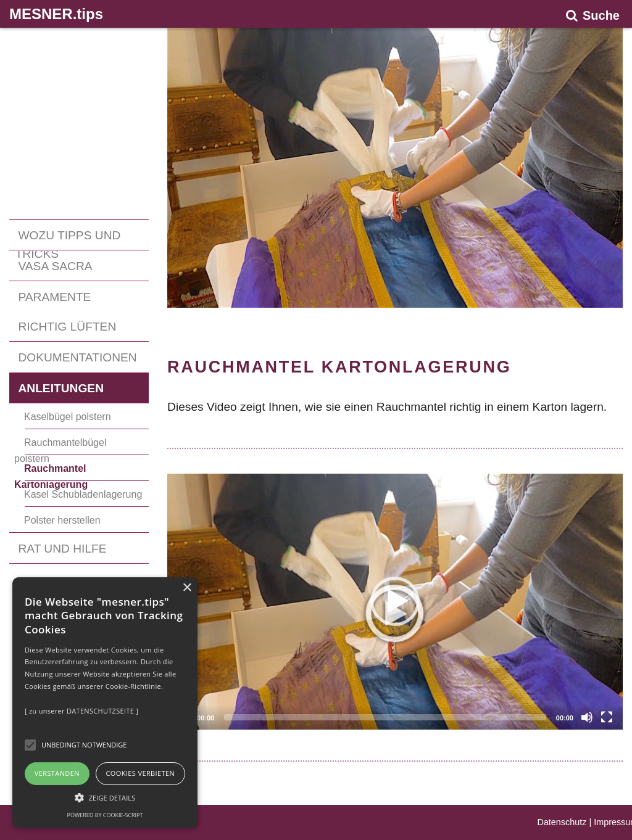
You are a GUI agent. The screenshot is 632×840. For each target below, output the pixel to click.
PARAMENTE (54, 297)
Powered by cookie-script (105, 815)
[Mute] (587, 717)
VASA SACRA (55, 266)
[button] (395, 601)
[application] (395, 602)
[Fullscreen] (607, 717)
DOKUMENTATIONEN (77, 357)
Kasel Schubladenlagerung (83, 494)
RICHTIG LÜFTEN (67, 327)
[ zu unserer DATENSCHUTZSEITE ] (81, 711)
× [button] (187, 588)
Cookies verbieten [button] (140, 773)
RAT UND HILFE (62, 549)
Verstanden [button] (57, 773)
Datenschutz (562, 822)
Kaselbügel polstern (68, 417)
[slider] (385, 717)
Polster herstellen (62, 520)
